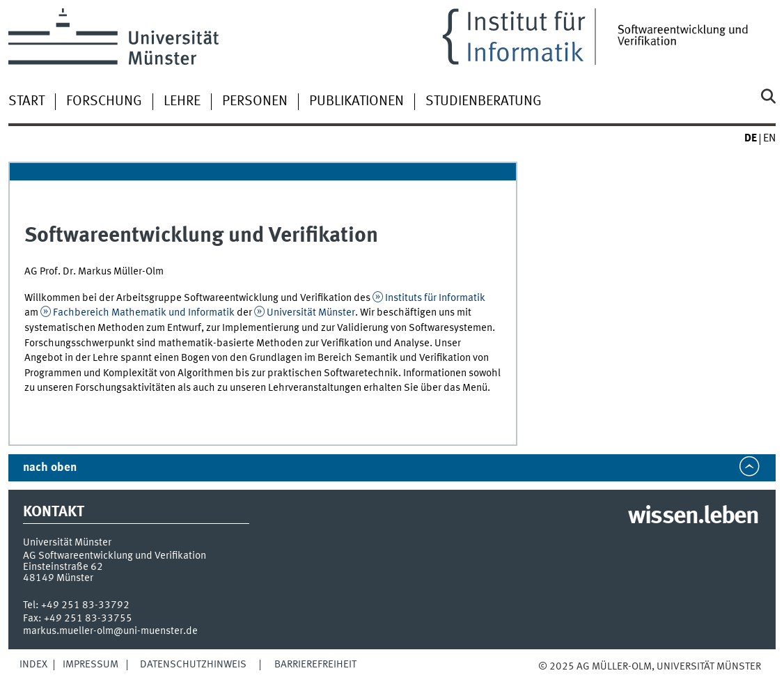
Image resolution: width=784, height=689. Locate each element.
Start (26, 102)
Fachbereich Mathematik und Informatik (144, 313)
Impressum (91, 665)
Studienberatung (484, 102)
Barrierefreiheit (315, 665)
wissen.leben (693, 517)
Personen (255, 102)
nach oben (50, 468)
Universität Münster (311, 313)
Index (33, 665)
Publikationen (356, 102)
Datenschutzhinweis (193, 665)
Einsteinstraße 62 (63, 567)
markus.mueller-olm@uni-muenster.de (110, 631)
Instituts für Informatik (435, 298)
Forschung (104, 102)
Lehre (182, 102)
